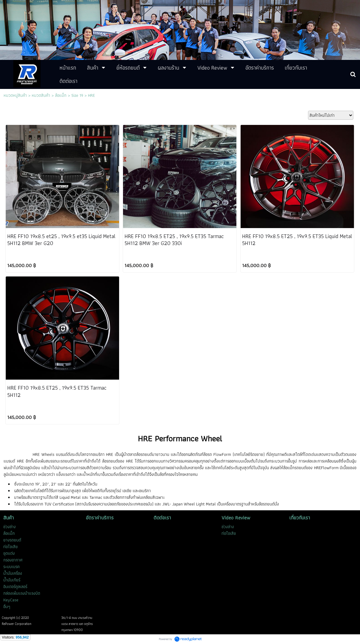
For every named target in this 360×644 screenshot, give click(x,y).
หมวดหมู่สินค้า (15, 95)
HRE (91, 95)
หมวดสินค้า (41, 95)
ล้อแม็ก (61, 95)
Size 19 (77, 95)
